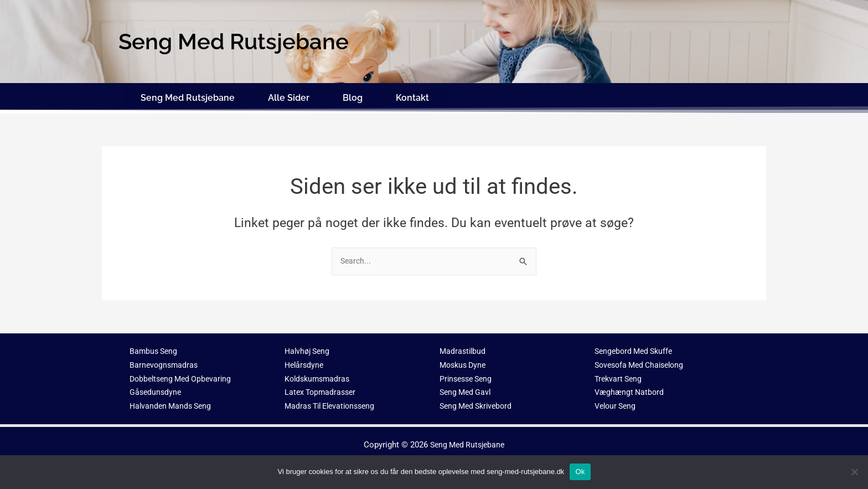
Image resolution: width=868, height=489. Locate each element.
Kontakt (412, 96)
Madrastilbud (464, 347)
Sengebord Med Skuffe (636, 347)
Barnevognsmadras (165, 361)
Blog (353, 96)
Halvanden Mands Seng (173, 402)
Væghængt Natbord (631, 388)
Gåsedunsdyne (156, 388)
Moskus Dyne (465, 361)
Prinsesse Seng (468, 374)
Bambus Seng (155, 347)
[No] (854, 472)
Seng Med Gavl (467, 388)
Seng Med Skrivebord (479, 402)
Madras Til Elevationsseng (334, 402)
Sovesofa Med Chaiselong (643, 361)
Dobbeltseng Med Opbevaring (184, 374)
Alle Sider (289, 96)
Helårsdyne (305, 361)
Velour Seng (617, 402)
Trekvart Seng (620, 374)
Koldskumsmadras (319, 374)
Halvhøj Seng (309, 347)
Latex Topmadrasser (322, 388)
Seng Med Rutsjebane (188, 96)
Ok (580, 472)
